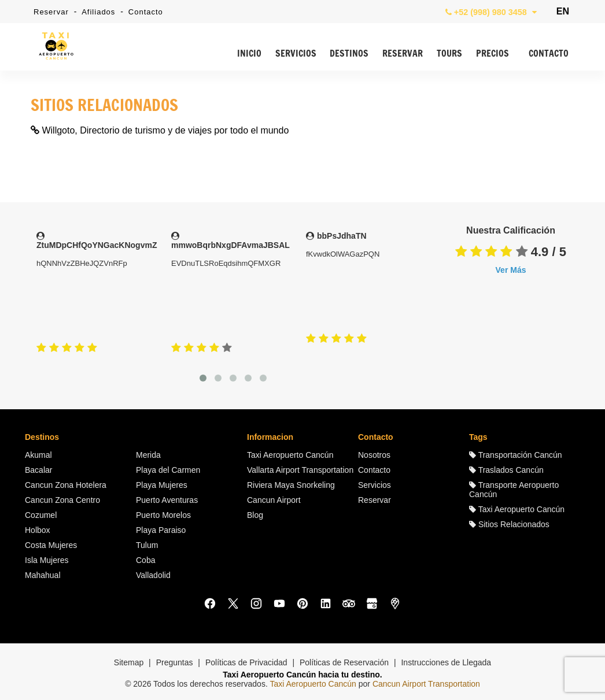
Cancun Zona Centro (62, 500)
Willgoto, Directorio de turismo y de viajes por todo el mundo (160, 130)
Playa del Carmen (168, 470)
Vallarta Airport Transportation (300, 470)
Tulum (147, 545)
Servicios (375, 485)
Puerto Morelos (163, 515)
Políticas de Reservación (344, 662)
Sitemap (129, 662)
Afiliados (98, 12)
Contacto (146, 12)
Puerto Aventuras (167, 500)
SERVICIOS (296, 54)
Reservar (51, 12)
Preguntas (175, 662)
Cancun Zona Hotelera (66, 485)
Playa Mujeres (162, 485)
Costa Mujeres (51, 545)
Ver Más (511, 270)
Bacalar (38, 470)
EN (563, 11)
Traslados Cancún (506, 470)
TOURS (449, 54)
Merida (148, 455)
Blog (255, 515)
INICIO (249, 54)
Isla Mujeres (47, 560)
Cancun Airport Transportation (426, 684)
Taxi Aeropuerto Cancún (290, 455)
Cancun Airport (274, 500)
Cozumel (41, 515)
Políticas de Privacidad (246, 662)
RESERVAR (403, 54)
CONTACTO (549, 54)
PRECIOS (493, 54)
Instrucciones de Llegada (446, 662)
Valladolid (153, 575)
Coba (145, 560)
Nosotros (374, 455)
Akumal (38, 455)
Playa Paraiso (161, 530)
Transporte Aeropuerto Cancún (514, 490)
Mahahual (43, 575)
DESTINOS (349, 54)
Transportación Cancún (516, 455)
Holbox (38, 530)
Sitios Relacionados (509, 524)
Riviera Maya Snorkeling (291, 485)
